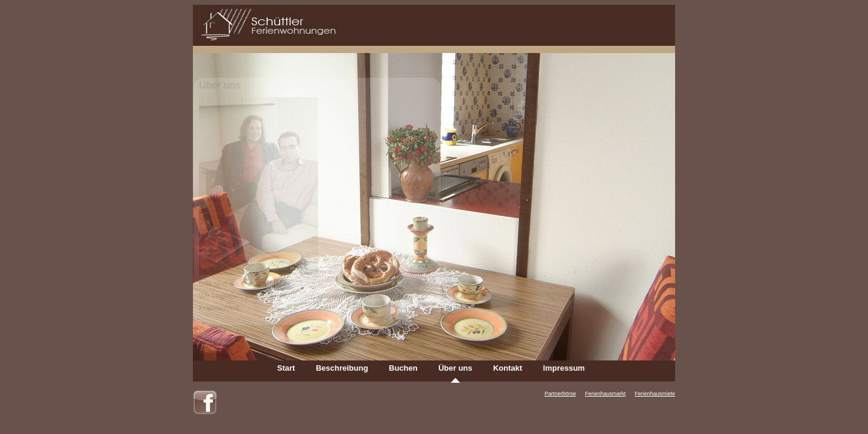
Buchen (403, 368)
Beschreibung (342, 368)
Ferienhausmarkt (605, 394)
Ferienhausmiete (655, 394)
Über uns (455, 368)
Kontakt (508, 368)
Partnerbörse (560, 394)
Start (286, 368)
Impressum (564, 368)
